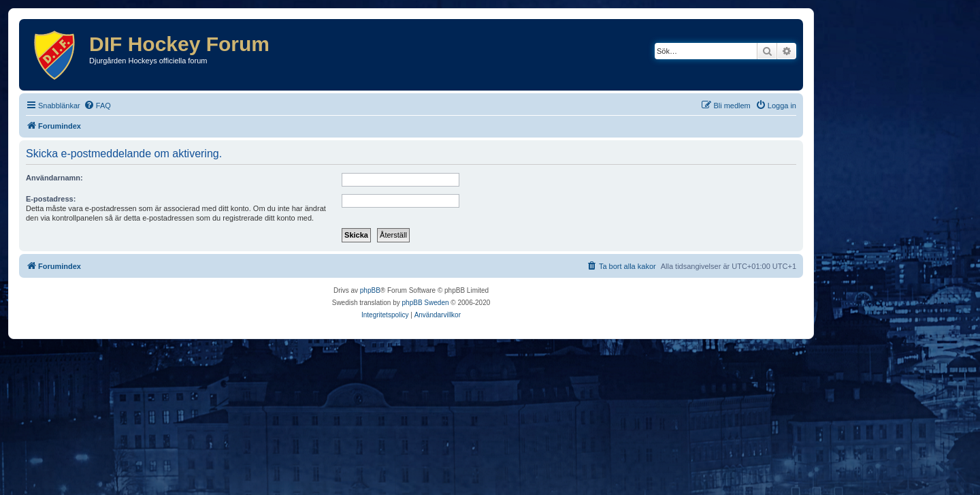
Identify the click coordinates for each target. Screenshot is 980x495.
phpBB (370, 290)
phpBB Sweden (426, 303)
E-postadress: (51, 199)
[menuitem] (97, 106)
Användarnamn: (54, 178)
